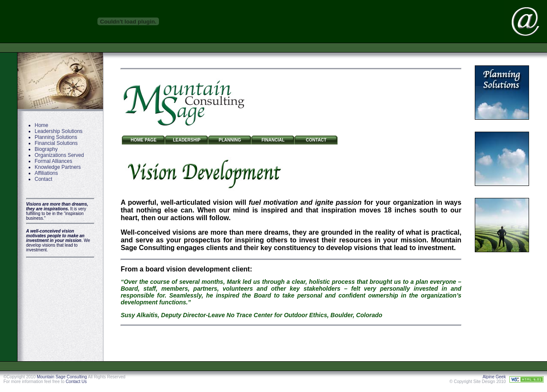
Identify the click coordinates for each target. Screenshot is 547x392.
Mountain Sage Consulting (62, 377)
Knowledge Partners (58, 167)
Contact (43, 179)
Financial (273, 140)
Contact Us (76, 382)
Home (41, 125)
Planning (230, 140)
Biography (46, 149)
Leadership (187, 140)
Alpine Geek (494, 377)
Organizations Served (59, 155)
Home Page (144, 140)
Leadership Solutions (59, 131)
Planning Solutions (56, 137)
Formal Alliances (53, 161)
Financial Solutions (56, 143)
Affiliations (46, 173)
